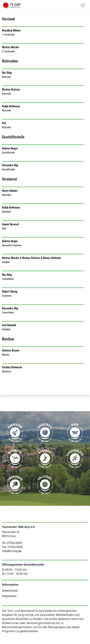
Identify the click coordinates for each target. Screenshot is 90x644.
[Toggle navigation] (83, 5)
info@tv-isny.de (12, 551)
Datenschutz (10, 591)
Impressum (9, 596)
